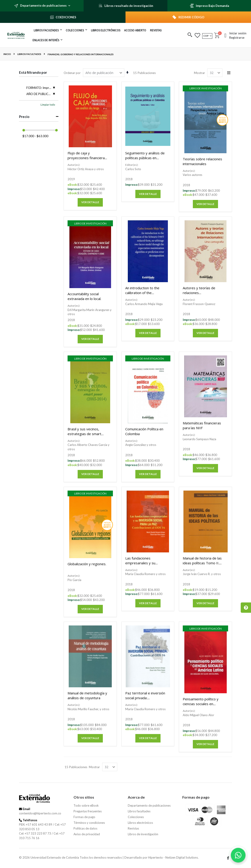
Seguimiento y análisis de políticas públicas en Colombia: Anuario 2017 (145, 158)
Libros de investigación (143, 834)
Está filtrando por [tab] (33, 72)
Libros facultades (29, 54)
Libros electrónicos (140, 823)
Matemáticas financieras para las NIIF (202, 425)
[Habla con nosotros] (238, 855)
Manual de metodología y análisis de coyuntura (87, 695)
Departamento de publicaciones (149, 805)
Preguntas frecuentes (88, 811)
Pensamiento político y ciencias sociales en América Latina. (201, 704)
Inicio (7, 54)
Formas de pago (84, 817)
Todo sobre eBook (86, 805)
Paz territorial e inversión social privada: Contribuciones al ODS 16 (145, 698)
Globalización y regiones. (87, 564)
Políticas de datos (85, 828)
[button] (190, 35)
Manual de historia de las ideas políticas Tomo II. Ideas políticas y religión (202, 563)
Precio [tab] (24, 117)
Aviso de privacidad (87, 834)
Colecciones (136, 817)
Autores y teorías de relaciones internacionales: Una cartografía (199, 295)
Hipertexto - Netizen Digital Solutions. (173, 857)
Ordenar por (72, 73)
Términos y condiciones (89, 823)
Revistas (133, 828)
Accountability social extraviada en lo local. (84, 296)
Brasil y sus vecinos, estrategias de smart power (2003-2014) (84, 434)
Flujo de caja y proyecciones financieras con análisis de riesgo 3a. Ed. (87, 160)
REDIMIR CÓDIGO (191, 17)
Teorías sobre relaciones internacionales (202, 161)
